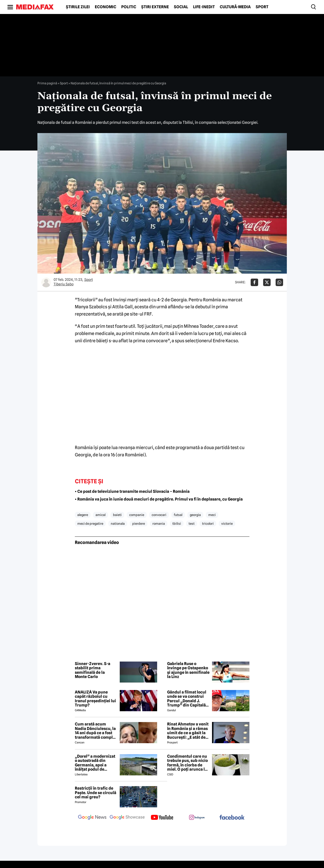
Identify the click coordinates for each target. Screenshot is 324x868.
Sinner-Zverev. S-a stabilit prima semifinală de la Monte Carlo (93, 670)
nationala (118, 523)
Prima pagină (47, 83)
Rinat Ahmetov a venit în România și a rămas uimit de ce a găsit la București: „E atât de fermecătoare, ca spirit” (188, 731)
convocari (159, 515)
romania (159, 523)
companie (137, 515)
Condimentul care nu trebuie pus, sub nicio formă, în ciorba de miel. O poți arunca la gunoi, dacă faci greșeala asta (187, 763)
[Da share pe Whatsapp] (279, 282)
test (192, 523)
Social (181, 7)
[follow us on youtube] (162, 818)
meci (212, 515)
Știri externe (155, 7)
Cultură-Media (235, 7)
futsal (178, 515)
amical (101, 515)
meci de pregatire (90, 523)
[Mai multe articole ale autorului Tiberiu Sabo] (46, 282)
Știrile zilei (78, 7)
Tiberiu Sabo (64, 284)
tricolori (208, 523)
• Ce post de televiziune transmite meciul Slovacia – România (132, 491)
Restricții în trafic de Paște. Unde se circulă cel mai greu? (96, 793)
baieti (117, 515)
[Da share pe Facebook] (254, 282)
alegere (83, 515)
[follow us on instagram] (197, 818)
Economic (106, 7)
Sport (262, 7)
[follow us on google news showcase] (127, 818)
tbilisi (177, 523)
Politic (129, 7)
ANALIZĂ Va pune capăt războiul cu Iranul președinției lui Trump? (95, 699)
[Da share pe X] (267, 282)
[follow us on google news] (92, 818)
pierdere (139, 523)
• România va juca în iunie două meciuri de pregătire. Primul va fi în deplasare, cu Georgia (159, 499)
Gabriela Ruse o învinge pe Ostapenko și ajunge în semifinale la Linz (188, 670)
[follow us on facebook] (232, 818)
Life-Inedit (204, 7)
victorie (227, 523)
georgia (195, 515)
